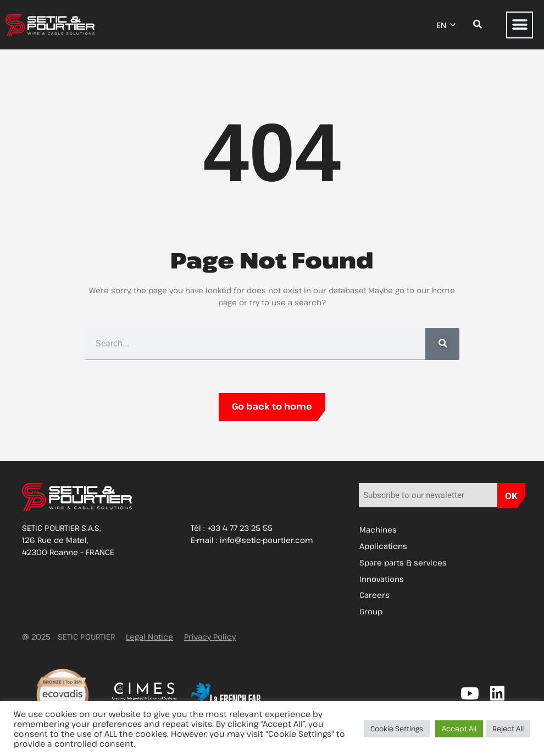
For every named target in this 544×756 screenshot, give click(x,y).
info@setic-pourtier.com (267, 540)
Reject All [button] (508, 729)
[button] (520, 25)
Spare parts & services (403, 563)
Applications (383, 547)
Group (371, 612)
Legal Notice (149, 638)
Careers (374, 596)
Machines (378, 530)
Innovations (382, 579)
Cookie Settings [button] (397, 729)
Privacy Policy (210, 638)
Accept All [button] (459, 729)
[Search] (442, 344)
